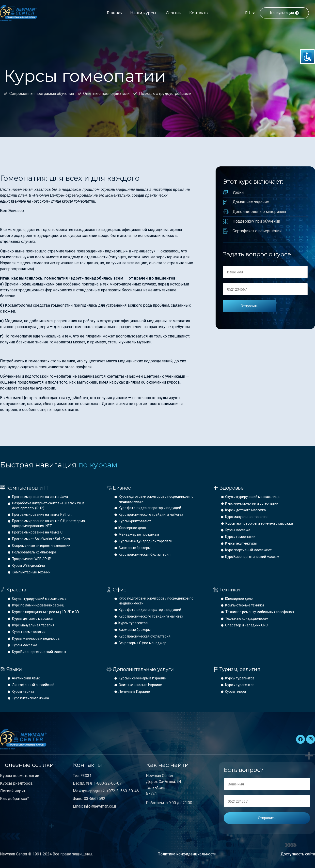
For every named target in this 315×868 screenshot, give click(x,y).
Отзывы (174, 13)
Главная (115, 13)
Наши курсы (143, 13)
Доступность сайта (298, 854)
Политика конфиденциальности (187, 854)
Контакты (199, 13)
